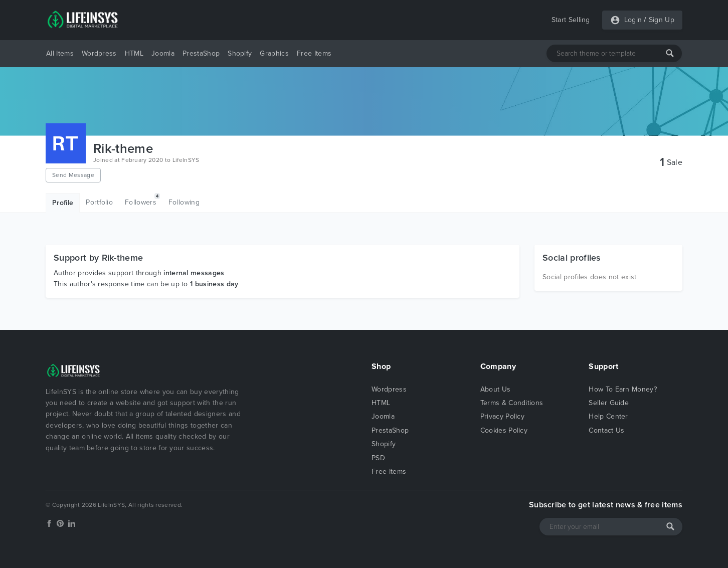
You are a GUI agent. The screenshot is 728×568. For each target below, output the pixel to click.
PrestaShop (201, 53)
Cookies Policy (504, 430)
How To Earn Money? (623, 389)
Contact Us (606, 430)
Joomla (163, 53)
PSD (378, 458)
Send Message (73, 175)
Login (633, 20)
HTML (134, 53)
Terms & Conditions (512, 403)
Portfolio (99, 202)
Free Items (314, 53)
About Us (496, 389)
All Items (60, 53)
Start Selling (571, 20)
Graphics (274, 53)
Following (184, 202)
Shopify (240, 53)
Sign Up (662, 20)
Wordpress (99, 53)
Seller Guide (609, 403)
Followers (142, 200)
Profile (63, 203)
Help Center (608, 416)
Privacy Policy (502, 416)
